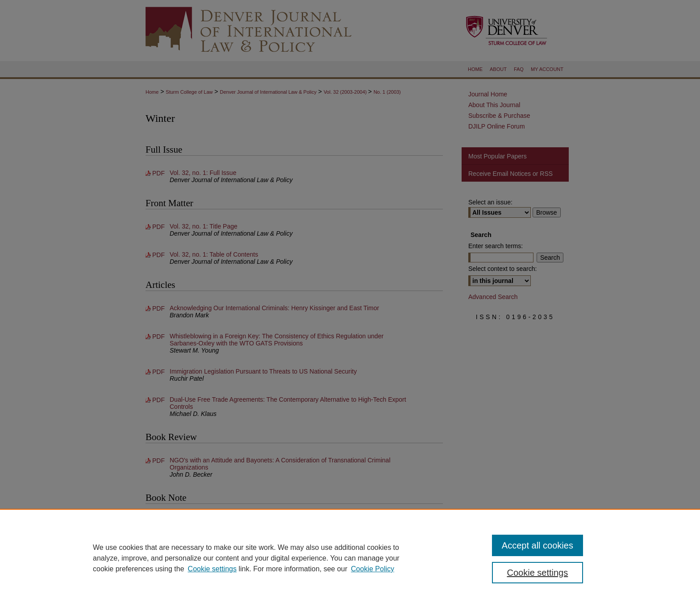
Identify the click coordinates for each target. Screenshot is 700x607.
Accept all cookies (537, 545)
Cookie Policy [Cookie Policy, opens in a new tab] (373, 569)
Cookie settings (212, 569)
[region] (350, 558)
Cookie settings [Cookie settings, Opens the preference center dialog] (538, 573)
